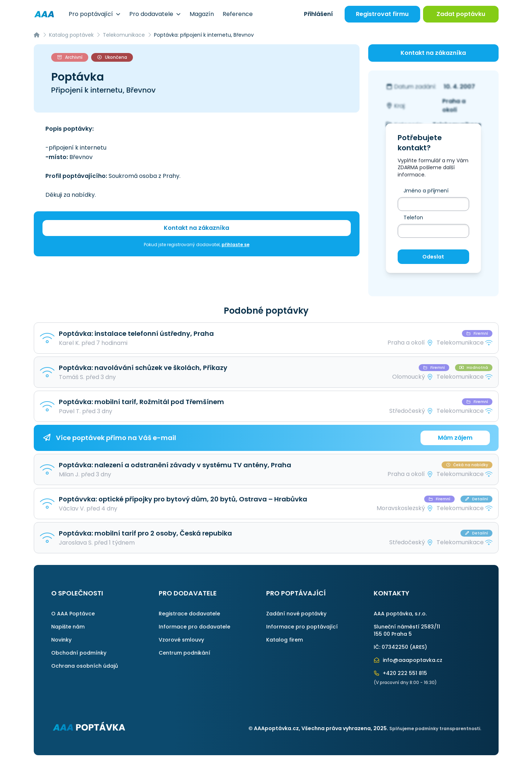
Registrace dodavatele (189, 614)
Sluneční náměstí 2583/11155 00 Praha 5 (407, 630)
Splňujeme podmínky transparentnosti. (435, 729)
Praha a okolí (454, 105)
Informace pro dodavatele (194, 627)
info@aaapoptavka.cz (408, 660)
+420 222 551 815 (401, 673)
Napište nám (68, 627)
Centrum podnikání (184, 653)
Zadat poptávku (461, 14)
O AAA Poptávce (73, 614)
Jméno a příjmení (426, 191)
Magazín (202, 14)
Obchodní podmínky (79, 653)
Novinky (61, 640)
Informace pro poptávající (302, 627)
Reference (238, 14)
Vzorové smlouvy (181, 640)
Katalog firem (285, 640)
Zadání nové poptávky (296, 614)
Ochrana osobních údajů (85, 666)
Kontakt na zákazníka (196, 228)
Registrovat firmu (382, 14)
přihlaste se (235, 245)
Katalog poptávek (71, 35)
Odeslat (433, 257)
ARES (418, 647)
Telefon (413, 217)
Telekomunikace (124, 35)
